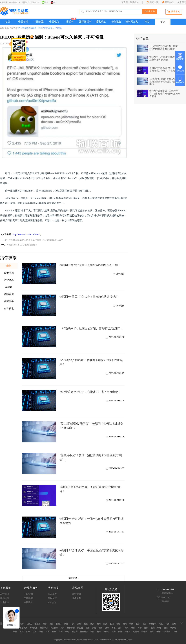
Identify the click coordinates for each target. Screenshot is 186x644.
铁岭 (159, 628)
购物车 (174, 12)
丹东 (120, 628)
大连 (94, 628)
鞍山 (101, 628)
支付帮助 (76, 594)
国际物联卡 (85, 22)
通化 (41, 632)
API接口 (52, 602)
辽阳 (146, 628)
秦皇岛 (37, 624)
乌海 (168, 624)
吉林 (22, 632)
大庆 (114, 632)
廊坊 (79, 624)
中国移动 (23, 22)
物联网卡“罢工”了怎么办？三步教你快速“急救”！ (90, 297)
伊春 (120, 632)
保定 (51, 624)
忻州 (131, 624)
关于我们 (182, 2)
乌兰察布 (54, 628)
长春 (15, 632)
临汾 (138, 624)
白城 (61, 632)
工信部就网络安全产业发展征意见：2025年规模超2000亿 (36, 240)
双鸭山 (106, 632)
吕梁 (144, 624)
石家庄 (29, 624)
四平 (28, 632)
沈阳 (88, 628)
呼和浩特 (153, 624)
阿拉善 (80, 628)
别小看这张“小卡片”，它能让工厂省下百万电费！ (90, 392)
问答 (147, 22)
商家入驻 (154, 2)
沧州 (73, 624)
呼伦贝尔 (34, 628)
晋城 (118, 624)
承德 (66, 624)
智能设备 (116, 22)
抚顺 (107, 628)
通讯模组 (101, 22)
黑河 (152, 632)
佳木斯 (128, 632)
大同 (99, 624)
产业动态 (13, 28)
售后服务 (52, 594)
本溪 (114, 628)
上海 (175, 632)
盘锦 (153, 628)
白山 (48, 632)
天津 (22, 624)
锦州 (127, 628)
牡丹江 (144, 632)
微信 (45, 2)
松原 (54, 632)
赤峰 (174, 624)
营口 (133, 628)
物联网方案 (132, 22)
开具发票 (76, 598)
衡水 (86, 624)
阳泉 (105, 624)
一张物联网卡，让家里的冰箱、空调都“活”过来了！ (91, 328)
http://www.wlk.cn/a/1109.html (27, 234)
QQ (53, 2)
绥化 (158, 632)
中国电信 (54, 22)
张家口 (59, 624)
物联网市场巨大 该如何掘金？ (23, 245)
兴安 (62, 628)
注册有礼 (134, 2)
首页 (8, 22)
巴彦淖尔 (44, 628)
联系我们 (4, 598)
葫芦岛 (173, 628)
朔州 (125, 624)
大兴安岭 (167, 632)
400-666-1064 (168, 589)
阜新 (140, 628)
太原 (92, 624)
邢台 (45, 624)
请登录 (125, 2)
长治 (112, 624)
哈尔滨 (75, 632)
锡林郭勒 (71, 628)
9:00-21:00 (166, 598)
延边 (67, 632)
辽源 (35, 632)
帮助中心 (169, 2)
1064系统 (52, 598)
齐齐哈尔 (84, 632)
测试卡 (70, 22)
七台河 (136, 632)
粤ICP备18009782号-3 (123, 640)
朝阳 (166, 628)
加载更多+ (73, 578)
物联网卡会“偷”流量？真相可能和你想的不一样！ (90, 265)
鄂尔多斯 (23, 628)
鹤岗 (99, 632)
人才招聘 (4, 602)
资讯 (163, 22)
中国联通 (39, 22)
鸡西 (92, 632)
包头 (161, 624)
